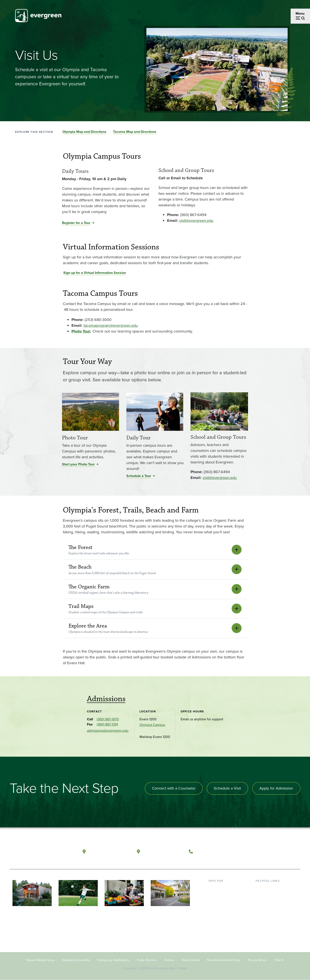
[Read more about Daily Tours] (107, 166)
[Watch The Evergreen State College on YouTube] (263, 852)
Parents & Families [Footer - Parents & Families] (222, 901)
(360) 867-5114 (107, 724)
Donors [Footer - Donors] (214, 915)
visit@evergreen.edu (196, 221)
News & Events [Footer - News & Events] (267, 922)
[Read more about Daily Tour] (155, 413)
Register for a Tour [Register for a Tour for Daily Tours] (76, 223)
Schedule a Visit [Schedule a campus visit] (227, 788)
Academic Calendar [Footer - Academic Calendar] (270, 915)
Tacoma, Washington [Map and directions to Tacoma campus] (163, 851)
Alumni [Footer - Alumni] (214, 922)
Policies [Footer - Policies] (169, 960)
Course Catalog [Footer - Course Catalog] (267, 908)
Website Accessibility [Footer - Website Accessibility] (76, 960)
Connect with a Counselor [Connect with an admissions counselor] (173, 788)
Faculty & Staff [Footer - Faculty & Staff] (219, 908)
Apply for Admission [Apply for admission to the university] (276, 788)
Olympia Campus (152, 725)
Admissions (106, 699)
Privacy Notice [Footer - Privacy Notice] (257, 960)
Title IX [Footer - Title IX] (279, 960)
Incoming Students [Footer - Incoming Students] (222, 894)
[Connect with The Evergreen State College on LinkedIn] (281, 852)
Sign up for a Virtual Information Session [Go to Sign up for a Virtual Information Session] (95, 273)
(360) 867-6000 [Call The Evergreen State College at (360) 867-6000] (211, 851)
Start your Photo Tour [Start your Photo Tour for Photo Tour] (78, 464)
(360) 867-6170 (108, 719)
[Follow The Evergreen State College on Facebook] (255, 852)
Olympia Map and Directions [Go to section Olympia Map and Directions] (84, 132)
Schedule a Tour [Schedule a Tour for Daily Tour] (139, 476)
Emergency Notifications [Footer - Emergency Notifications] (113, 960)
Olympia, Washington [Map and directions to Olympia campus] (109, 851)
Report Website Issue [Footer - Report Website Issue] (41, 960)
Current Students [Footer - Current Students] (221, 887)
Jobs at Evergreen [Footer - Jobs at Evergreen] (269, 929)
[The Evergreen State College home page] (40, 853)
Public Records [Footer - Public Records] (147, 960)
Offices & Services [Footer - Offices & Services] (269, 901)
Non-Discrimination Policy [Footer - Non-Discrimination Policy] (224, 960)
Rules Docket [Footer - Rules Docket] (191, 960)
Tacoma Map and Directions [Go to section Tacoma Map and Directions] (135, 132)
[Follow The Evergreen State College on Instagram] (272, 852)
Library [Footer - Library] (261, 887)
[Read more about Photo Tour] (91, 413)
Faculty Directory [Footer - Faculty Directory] (268, 894)
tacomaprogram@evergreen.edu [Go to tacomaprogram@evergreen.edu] (111, 325)
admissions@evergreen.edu (108, 731)
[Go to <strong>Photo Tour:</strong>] (81, 331)
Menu (300, 13)
